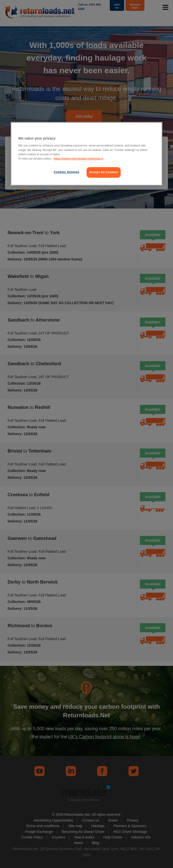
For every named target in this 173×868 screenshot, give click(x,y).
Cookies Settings (66, 172)
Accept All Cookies (104, 172)
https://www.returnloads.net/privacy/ (78, 159)
